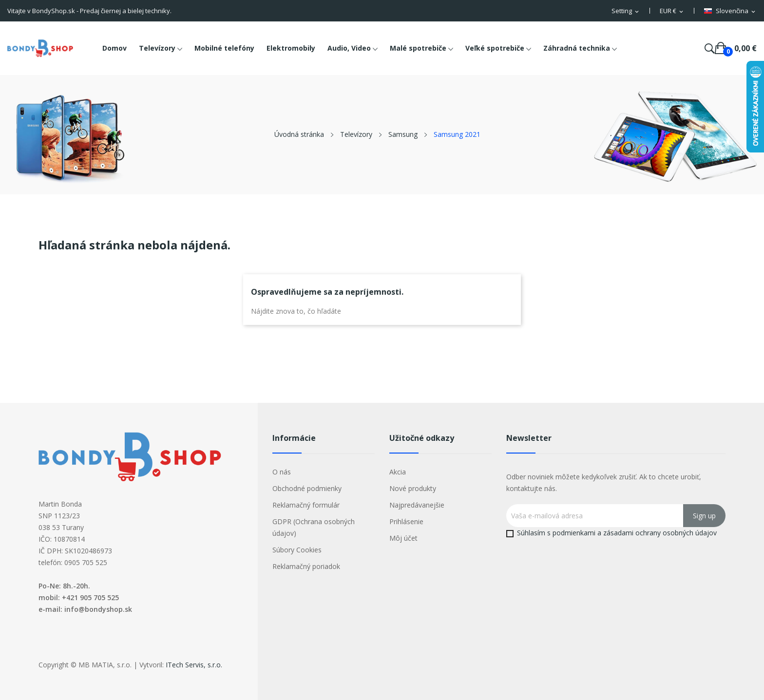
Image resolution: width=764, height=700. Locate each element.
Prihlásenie (406, 521)
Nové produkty (413, 488)
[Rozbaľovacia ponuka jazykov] (730, 11)
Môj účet (403, 538)
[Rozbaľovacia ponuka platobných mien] (672, 11)
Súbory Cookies (297, 550)
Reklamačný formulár (306, 505)
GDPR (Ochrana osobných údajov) (314, 527)
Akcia (398, 472)
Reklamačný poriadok (306, 566)
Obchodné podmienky (307, 488)
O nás (282, 472)
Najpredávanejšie (417, 505)
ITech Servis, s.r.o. (194, 665)
